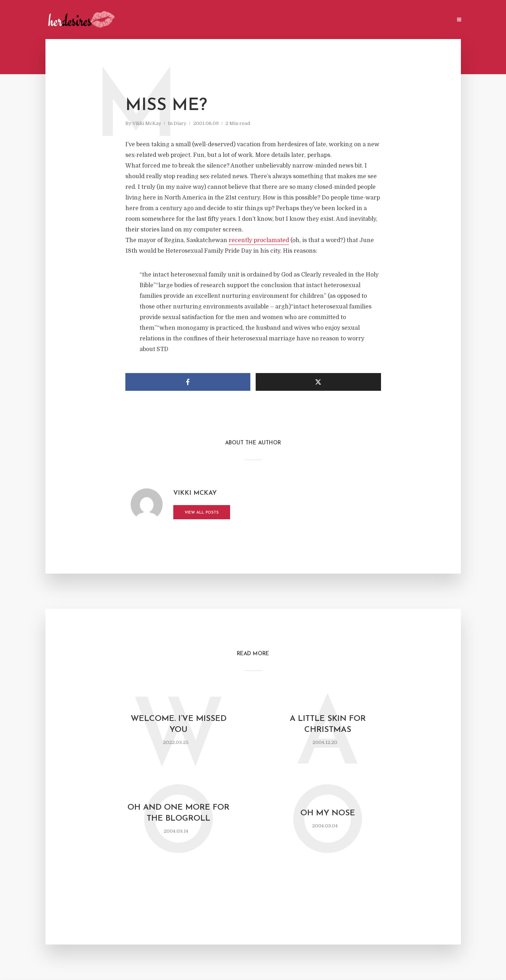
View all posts (202, 513)
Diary (180, 123)
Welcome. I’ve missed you (179, 724)
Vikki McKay (147, 123)
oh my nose (328, 813)
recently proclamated (259, 240)
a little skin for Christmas (328, 724)
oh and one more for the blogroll (178, 813)
